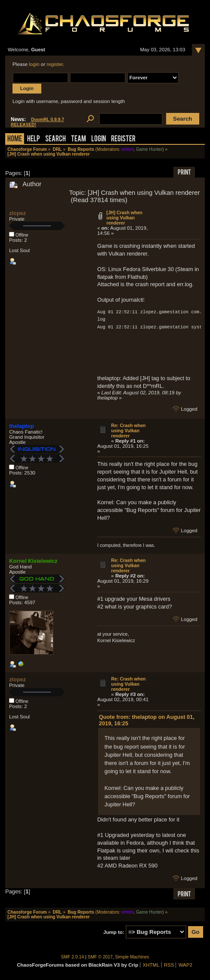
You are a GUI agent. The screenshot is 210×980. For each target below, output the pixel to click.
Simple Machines (132, 957)
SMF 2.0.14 (73, 957)
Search (56, 139)
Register (123, 139)
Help (34, 139)
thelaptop (22, 426)
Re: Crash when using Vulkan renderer (128, 431)
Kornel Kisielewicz (33, 561)
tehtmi (127, 149)
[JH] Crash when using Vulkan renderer (124, 218)
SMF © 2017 (100, 957)
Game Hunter (149, 149)
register (55, 64)
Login (99, 139)
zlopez (17, 213)
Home (15, 139)
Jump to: (114, 932)
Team (79, 139)
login (34, 64)
